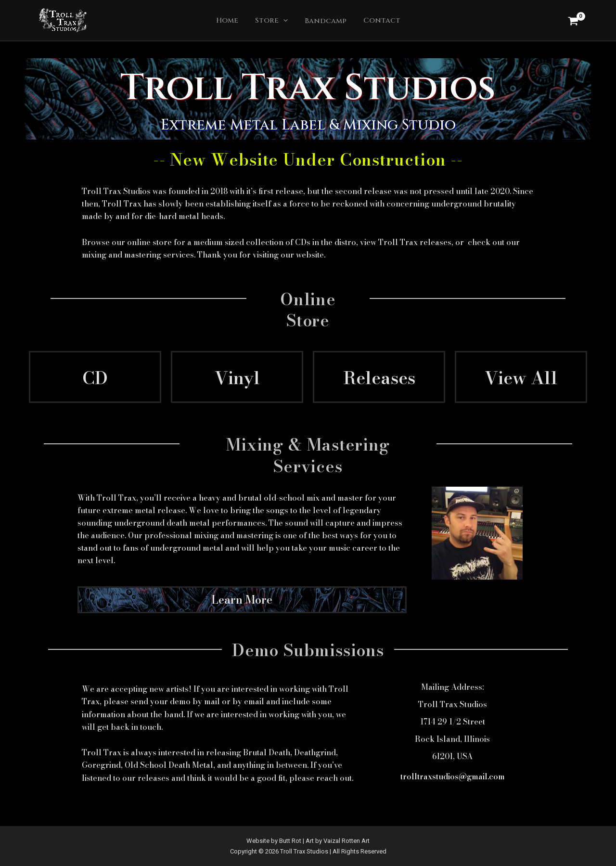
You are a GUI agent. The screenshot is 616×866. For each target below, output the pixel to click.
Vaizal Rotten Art (346, 841)
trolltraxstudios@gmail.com (453, 777)
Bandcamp (324, 22)
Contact (378, 22)
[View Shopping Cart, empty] (573, 21)
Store (272, 22)
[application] (284, 22)
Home (231, 21)
